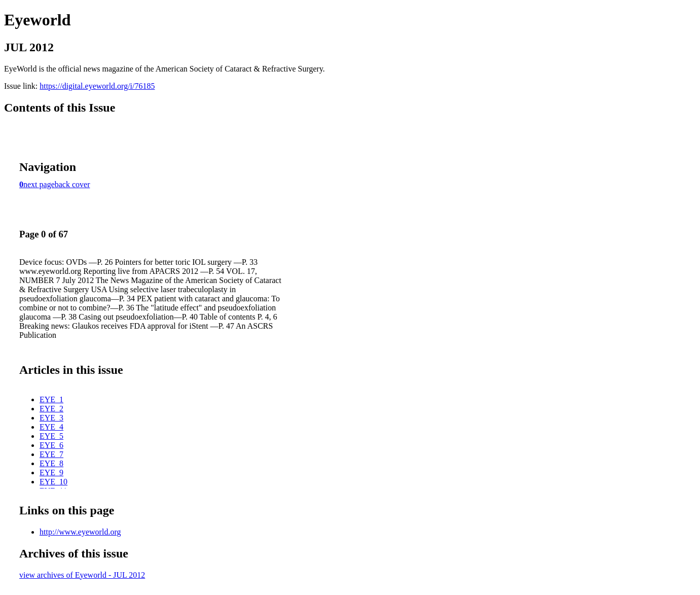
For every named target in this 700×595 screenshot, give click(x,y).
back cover (72, 184)
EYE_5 (51, 436)
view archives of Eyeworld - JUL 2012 (82, 575)
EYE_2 (51, 409)
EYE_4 (51, 427)
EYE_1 (51, 399)
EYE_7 (51, 454)
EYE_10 (53, 482)
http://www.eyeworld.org (80, 532)
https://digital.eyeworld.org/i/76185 (97, 86)
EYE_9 (51, 473)
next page (39, 184)
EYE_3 (51, 418)
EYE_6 (51, 445)
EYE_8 (51, 463)
